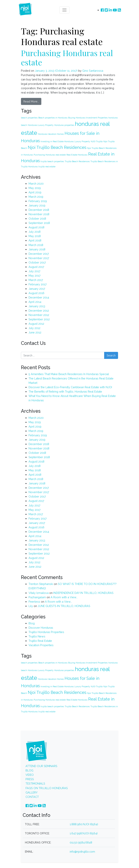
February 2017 (38, 284)
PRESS (30, 779)
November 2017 (39, 258)
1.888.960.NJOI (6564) (84, 824)
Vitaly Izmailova (39, 593)
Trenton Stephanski (41, 584)
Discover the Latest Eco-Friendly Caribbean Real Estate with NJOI (70, 387)
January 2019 (37, 205)
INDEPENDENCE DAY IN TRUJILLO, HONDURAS (83, 593)
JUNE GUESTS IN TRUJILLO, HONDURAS (64, 606)
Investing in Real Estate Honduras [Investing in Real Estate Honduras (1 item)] (57, 141)
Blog (32, 623)
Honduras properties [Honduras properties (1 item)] (64, 125)
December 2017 (39, 254)
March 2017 (36, 280)
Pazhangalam (37, 597)
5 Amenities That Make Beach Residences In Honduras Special (69, 374)
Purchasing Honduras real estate (67, 58)
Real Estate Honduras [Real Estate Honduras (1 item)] (77, 155)
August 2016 (36, 293)
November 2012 (39, 315)
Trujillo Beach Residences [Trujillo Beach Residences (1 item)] (77, 161)
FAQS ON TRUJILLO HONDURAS (47, 788)
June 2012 (35, 332)
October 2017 (37, 262)
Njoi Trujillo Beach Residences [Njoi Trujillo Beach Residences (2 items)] (57, 147)
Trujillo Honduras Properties (46, 632)
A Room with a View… (64, 597)
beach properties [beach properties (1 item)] (29, 118)
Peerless (34, 602)
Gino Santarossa (92, 71)
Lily (31, 606)
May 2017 (35, 276)
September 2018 (39, 223)
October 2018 (37, 219)
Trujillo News (37, 636)
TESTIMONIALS (35, 784)
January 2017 (37, 289)
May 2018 (35, 236)
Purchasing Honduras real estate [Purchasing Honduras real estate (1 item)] (50, 155)
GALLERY (32, 792)
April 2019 (35, 192)
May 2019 (35, 188)
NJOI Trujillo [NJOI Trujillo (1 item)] (97, 141)
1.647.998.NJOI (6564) (84, 833)
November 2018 (39, 214)
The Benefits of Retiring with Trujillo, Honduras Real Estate (65, 392)
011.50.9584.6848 (81, 842)
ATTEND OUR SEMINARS (41, 766)
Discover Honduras (41, 628)
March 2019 (36, 197)
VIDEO (30, 775)
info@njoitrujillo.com (82, 852)
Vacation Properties (41, 645)
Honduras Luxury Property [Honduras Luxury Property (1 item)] (41, 125)
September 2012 (39, 319)
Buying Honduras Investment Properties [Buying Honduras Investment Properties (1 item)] (88, 118)
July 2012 (34, 328)
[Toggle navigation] (64, 10)
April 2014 (35, 302)
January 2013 (37, 306)
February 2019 (38, 201)
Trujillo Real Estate (40, 641)
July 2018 (35, 232)
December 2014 (39, 297)
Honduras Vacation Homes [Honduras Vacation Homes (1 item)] (51, 134)
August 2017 (36, 267)
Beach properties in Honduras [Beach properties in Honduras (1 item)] (53, 118)
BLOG (29, 770)
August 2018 (36, 227)
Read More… (31, 101)
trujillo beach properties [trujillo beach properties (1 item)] (52, 161)
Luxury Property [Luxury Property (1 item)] (82, 141)
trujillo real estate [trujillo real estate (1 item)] (47, 167)
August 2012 (36, 324)
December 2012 (39, 311)
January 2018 (37, 249)
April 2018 (35, 240)
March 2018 (36, 245)
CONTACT (32, 797)
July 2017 (34, 271)
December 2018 (39, 210)
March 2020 (36, 184)
